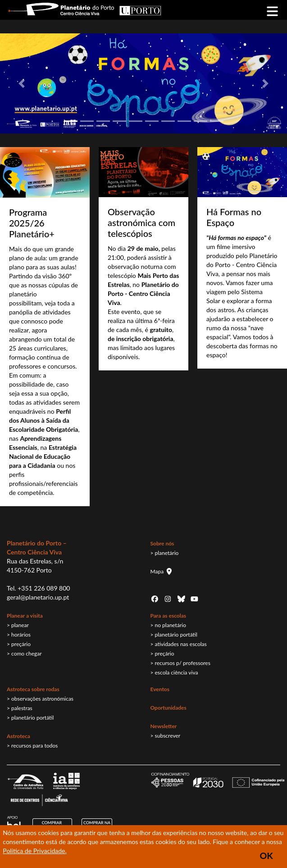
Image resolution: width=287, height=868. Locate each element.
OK (266, 856)
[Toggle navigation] (272, 10)
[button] (22, 83)
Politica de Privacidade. (34, 851)
